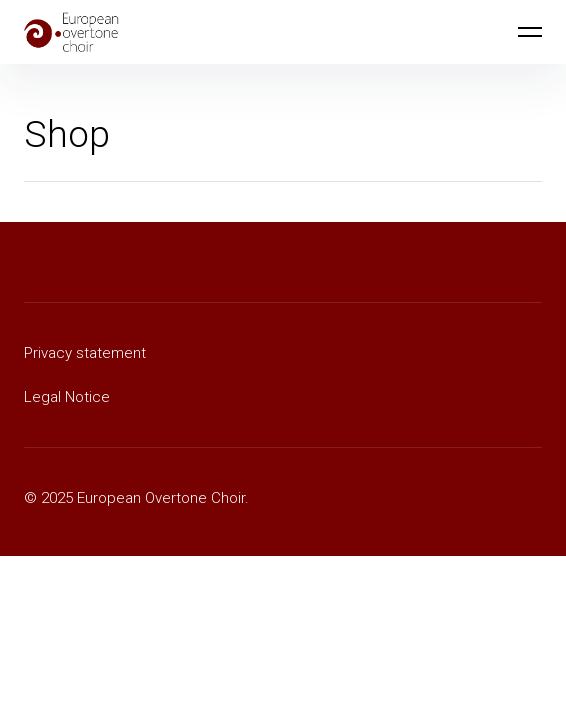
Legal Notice (67, 397)
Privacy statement (85, 353)
